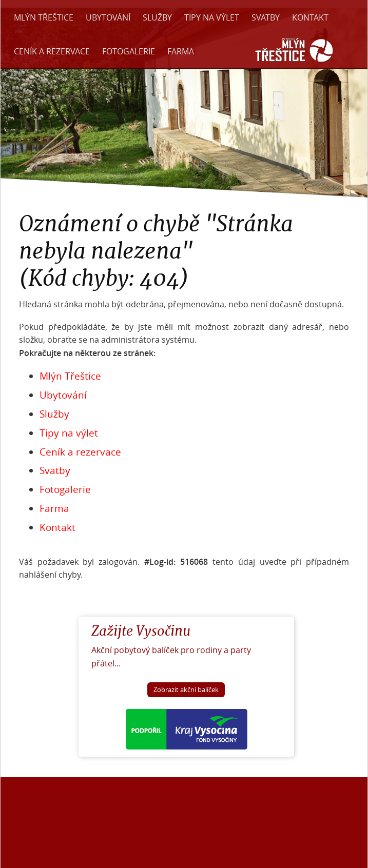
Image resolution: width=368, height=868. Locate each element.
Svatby (266, 17)
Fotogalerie (129, 51)
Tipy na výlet (212, 17)
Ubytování (108, 17)
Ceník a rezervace (52, 51)
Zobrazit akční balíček (186, 690)
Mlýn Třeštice (44, 17)
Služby (157, 17)
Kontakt (310, 17)
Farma (181, 51)
